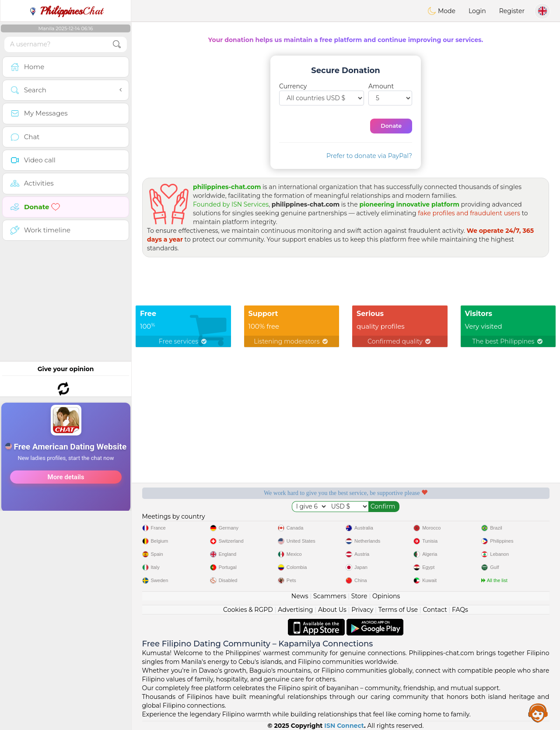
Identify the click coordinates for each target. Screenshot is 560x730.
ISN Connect (344, 726)
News (300, 596)
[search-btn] (117, 44)
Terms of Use (398, 610)
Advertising (295, 610)
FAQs (460, 610)
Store (359, 596)
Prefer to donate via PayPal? (369, 156)
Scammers (330, 596)
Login (477, 11)
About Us (332, 610)
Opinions (386, 596)
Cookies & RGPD (248, 610)
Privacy (362, 610)
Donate (391, 126)
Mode (441, 11)
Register (512, 11)
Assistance (538, 712)
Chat (66, 11)
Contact (435, 610)
